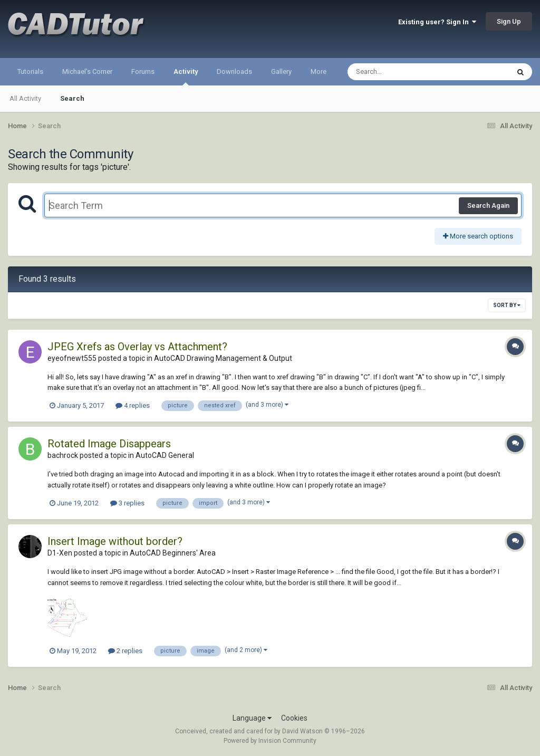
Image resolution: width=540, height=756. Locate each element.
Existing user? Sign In (437, 22)
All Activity (25, 98)
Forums (143, 71)
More (319, 71)
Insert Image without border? (115, 541)
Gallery (281, 71)
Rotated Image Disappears (109, 444)
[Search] (401, 72)
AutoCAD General (165, 455)
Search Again (488, 205)
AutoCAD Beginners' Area (173, 553)
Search (72, 98)
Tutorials (30, 71)
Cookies (294, 718)
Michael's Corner (87, 71)
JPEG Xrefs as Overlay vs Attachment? (137, 347)
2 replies (125, 651)
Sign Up (509, 21)
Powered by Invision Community (270, 741)
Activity (186, 76)
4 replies (133, 405)
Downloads (234, 71)
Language (252, 718)
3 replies (127, 503)
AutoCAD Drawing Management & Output (223, 358)
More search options (478, 236)
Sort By (507, 305)
